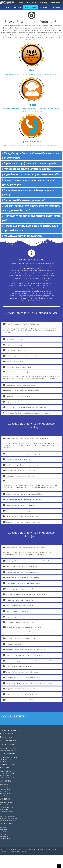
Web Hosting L (5, 791)
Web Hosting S (5, 787)
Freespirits (5, 849)
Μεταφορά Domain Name (8, 748)
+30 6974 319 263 (7, 737)
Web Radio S (4, 830)
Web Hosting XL (5, 794)
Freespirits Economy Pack (8, 773)
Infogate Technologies (38, 849)
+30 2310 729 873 (7, 734)
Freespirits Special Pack (8, 778)
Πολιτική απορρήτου (14, 852)
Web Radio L (4, 834)
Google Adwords (5, 809)
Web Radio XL (4, 836)
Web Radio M (4, 832)
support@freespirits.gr (9, 740)
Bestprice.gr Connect (7, 807)
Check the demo (5, 839)
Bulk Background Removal (8, 821)
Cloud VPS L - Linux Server (8, 762)
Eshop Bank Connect (7, 812)
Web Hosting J (5, 785)
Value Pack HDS (5, 796)
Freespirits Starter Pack (7, 771)
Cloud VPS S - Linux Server (8, 757)
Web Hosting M (5, 789)
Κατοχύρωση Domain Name (9, 751)
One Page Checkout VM (7, 816)
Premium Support (6, 814)
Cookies (24, 852)
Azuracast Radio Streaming (9, 818)
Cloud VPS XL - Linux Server (9, 764)
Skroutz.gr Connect (6, 805)
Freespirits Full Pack (6, 776)
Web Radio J (4, 828)
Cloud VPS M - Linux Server (8, 760)
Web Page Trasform (6, 803)
